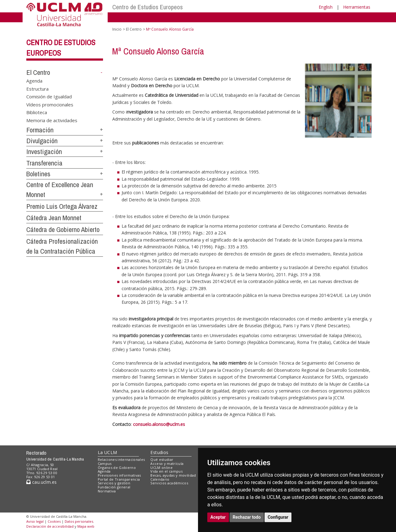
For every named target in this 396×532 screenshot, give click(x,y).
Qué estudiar (162, 459)
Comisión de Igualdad (49, 97)
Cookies (54, 521)
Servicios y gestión (114, 483)
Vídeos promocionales (50, 104)
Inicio (117, 29)
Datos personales (79, 521)
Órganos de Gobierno (117, 468)
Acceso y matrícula (167, 463)
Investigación (44, 152)
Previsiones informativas (119, 475)
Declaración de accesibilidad (50, 526)
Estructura (37, 88)
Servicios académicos (169, 483)
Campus (105, 463)
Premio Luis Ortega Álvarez (62, 206)
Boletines (38, 174)
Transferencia (44, 163)
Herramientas (357, 7)
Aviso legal (35, 521)
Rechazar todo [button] (247, 517)
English (326, 7)
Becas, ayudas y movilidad (173, 475)
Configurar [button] (278, 517)
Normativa (107, 491)
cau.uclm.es (41, 482)
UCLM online (161, 468)
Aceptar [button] (218, 517)
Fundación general (114, 487)
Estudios (159, 452)
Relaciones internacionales (121, 459)
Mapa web (86, 526)
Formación (40, 130)
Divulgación (42, 141)
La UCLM (108, 452)
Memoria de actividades (52, 120)
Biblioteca (37, 112)
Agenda (34, 81)
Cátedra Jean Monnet (54, 218)
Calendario (160, 479)
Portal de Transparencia (119, 479)
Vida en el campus (166, 471)
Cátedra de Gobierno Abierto (63, 230)
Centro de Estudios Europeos (148, 7)
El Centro (38, 72)
